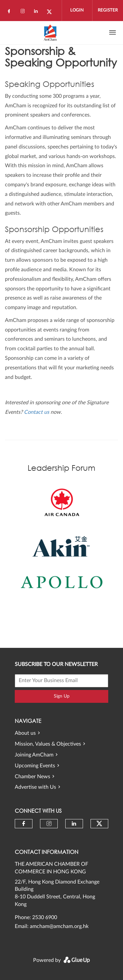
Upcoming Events (35, 766)
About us (25, 733)
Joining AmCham (34, 755)
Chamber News (32, 777)
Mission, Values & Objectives (48, 744)
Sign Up (62, 696)
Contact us (37, 412)
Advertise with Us (35, 787)
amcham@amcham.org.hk (59, 926)
